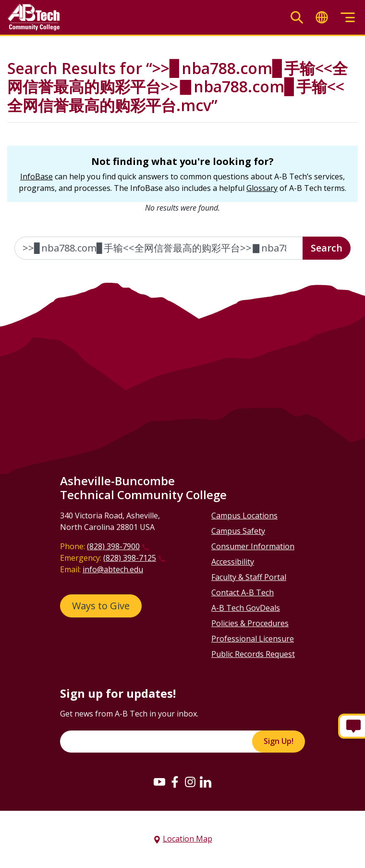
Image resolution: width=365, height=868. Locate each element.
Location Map (188, 839)
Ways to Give (101, 606)
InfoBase (36, 176)
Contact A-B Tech (243, 592)
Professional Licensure (253, 639)
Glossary (262, 188)
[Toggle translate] (322, 18)
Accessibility (233, 562)
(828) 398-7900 (113, 546)
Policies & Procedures (250, 623)
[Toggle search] (297, 18)
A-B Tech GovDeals (246, 608)
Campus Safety (238, 531)
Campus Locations (244, 516)
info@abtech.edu (113, 569)
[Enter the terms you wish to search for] (159, 248)
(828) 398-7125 (130, 558)
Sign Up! (279, 741)
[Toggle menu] (348, 18)
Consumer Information (253, 546)
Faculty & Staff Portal (249, 577)
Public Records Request (253, 654)
